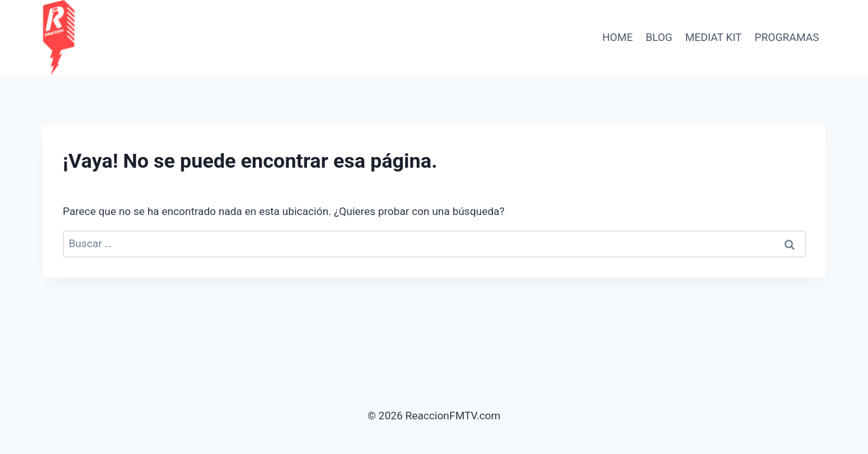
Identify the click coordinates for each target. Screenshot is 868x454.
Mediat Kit (714, 37)
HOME (617, 37)
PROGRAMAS (787, 37)
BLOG (659, 37)
